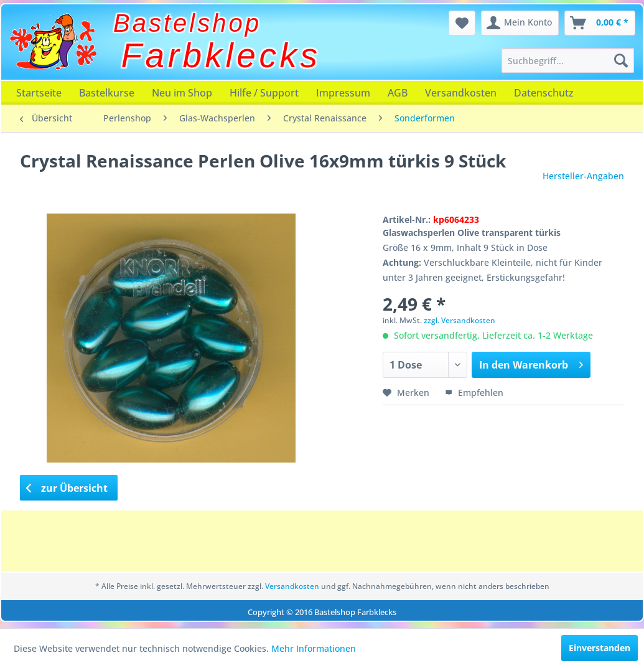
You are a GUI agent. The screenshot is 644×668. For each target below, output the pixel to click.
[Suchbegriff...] (568, 60)
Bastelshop (187, 23)
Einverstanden (600, 648)
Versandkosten (461, 93)
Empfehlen (474, 393)
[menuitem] (568, 60)
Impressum (343, 93)
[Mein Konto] (520, 23)
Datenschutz (544, 93)
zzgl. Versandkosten (460, 320)
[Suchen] (621, 60)
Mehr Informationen (314, 648)
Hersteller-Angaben (583, 176)
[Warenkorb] (600, 23)
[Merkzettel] (462, 23)
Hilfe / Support (264, 93)
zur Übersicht (67, 488)
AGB (398, 93)
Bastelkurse (107, 93)
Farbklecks (221, 55)
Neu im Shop (182, 93)
